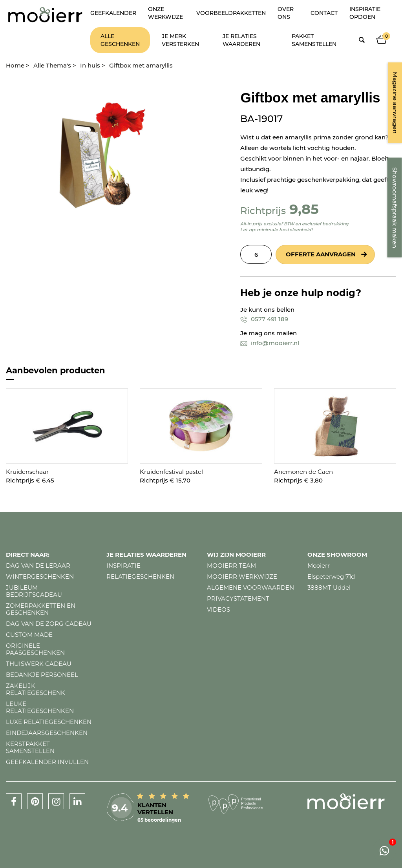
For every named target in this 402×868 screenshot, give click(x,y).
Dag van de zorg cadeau (49, 624)
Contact (324, 13)
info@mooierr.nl (270, 343)
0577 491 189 (264, 319)
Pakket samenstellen (314, 40)
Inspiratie (123, 566)
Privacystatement (238, 598)
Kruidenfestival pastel (171, 472)
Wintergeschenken (40, 577)
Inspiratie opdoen (365, 13)
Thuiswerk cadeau (39, 664)
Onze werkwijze (165, 13)
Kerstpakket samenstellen (30, 747)
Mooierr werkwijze (242, 577)
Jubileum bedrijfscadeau (34, 591)
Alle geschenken (120, 40)
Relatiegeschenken (140, 577)
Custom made (29, 635)
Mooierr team (231, 566)
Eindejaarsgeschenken (47, 733)
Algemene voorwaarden (250, 587)
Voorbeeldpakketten (231, 13)
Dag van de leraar (38, 566)
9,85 (304, 209)
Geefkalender (113, 13)
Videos (218, 609)
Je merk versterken (180, 40)
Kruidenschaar (27, 472)
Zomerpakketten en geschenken (41, 609)
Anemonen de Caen (303, 472)
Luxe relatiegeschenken (49, 722)
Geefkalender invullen (47, 762)
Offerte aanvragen (321, 254)
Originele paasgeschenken (35, 649)
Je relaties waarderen (241, 40)
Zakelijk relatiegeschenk (36, 689)
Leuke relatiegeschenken (40, 707)
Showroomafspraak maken (395, 208)
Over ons (286, 13)
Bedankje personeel (42, 675)
